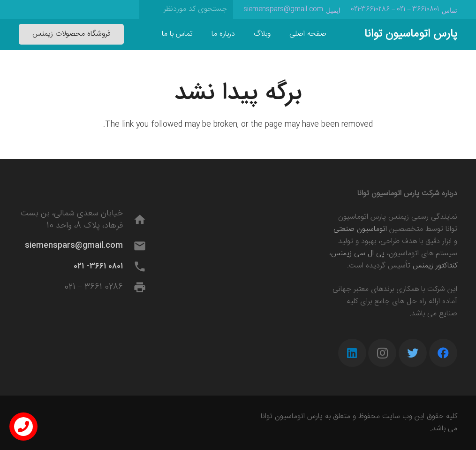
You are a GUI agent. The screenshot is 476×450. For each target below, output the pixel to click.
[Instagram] (382, 353)
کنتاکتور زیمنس (435, 266)
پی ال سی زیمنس (358, 254)
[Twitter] (413, 353)
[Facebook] (443, 353)
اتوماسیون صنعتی (360, 229)
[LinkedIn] (352, 353)
